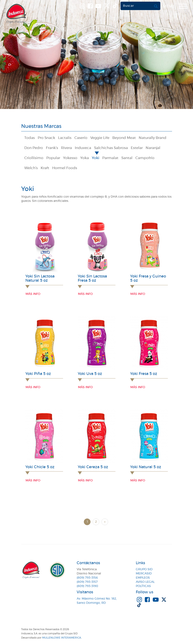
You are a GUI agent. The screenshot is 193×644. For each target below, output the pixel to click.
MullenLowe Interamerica (62, 638)
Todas (30, 138)
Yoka (85, 158)
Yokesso (70, 158)
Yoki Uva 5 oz (90, 374)
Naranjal (153, 148)
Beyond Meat (124, 138)
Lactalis (65, 138)
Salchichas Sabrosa (111, 148)
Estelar (137, 148)
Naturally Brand (153, 138)
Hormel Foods (65, 168)
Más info (33, 294)
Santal (127, 158)
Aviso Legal (145, 582)
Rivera (66, 148)
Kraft (45, 168)
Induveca (83, 148)
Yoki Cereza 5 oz (93, 467)
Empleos (143, 578)
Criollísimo (34, 158)
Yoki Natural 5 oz (146, 467)
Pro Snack (46, 138)
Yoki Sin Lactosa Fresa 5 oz (92, 279)
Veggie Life (100, 138)
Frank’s (52, 148)
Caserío (81, 138)
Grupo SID (144, 569)
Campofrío (145, 158)
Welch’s (31, 168)
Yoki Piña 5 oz (38, 374)
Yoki (96, 158)
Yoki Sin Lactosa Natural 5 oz (40, 279)
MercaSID (144, 574)
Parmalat (110, 158)
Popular (53, 158)
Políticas (143, 586)
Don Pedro (34, 148)
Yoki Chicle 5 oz (40, 467)
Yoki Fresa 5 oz (144, 374)
